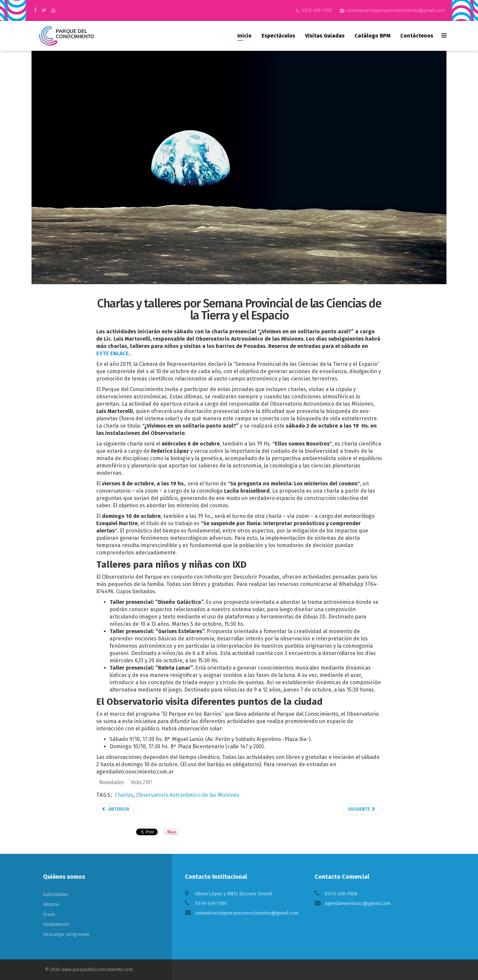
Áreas (49, 914)
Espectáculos (278, 36)
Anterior (115, 809)
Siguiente (362, 809)
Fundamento (56, 924)
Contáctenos (417, 36)
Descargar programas (66, 934)
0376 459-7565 (317, 10)
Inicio (244, 36)
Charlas (124, 795)
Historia (51, 904)
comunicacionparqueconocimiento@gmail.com (396, 10)
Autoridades (56, 895)
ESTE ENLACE (113, 353)
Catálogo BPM (372, 36)
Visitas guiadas (325, 36)
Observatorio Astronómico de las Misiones (188, 795)
